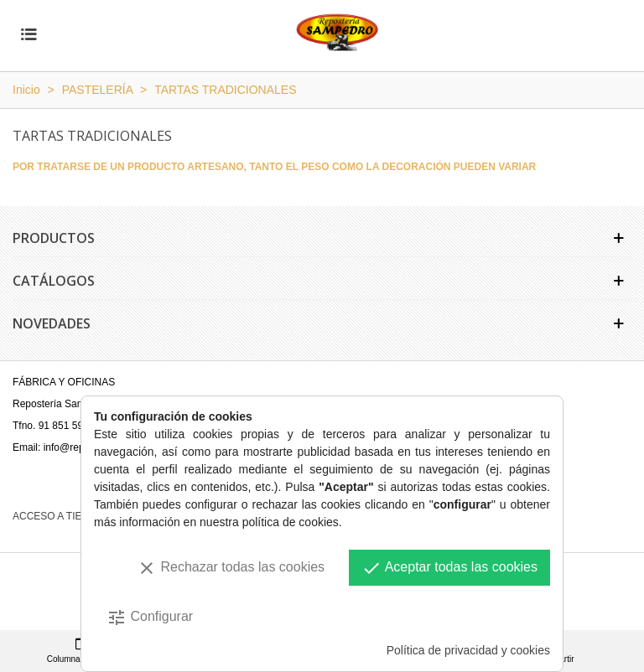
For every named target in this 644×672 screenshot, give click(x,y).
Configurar (150, 618)
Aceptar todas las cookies (449, 568)
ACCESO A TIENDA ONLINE (79, 516)
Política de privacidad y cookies (468, 650)
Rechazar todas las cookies (231, 568)
